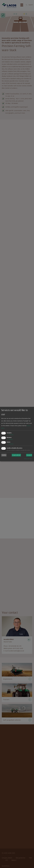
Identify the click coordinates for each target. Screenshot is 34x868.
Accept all (29, 455)
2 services (10, 435)
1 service (10, 439)
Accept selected (16, 455)
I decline (4, 455)
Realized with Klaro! (28, 459)
